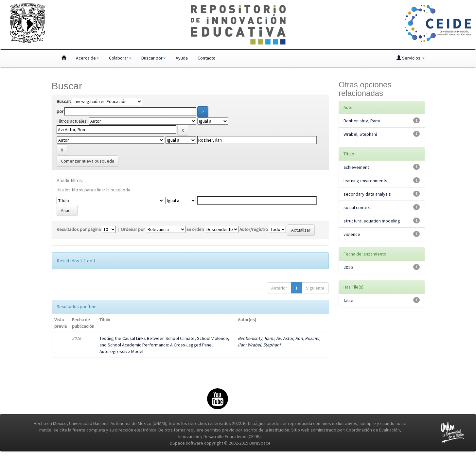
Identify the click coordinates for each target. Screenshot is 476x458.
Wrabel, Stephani (264, 345)
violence (352, 234)
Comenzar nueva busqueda (88, 161)
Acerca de (88, 58)
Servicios (411, 58)
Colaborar (120, 58)
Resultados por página (79, 229)
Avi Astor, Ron (290, 338)
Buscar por (154, 58)
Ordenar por (133, 229)
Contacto (207, 58)
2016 (348, 267)
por (60, 111)
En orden (195, 229)
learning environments (365, 181)
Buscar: (64, 101)
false (348, 300)
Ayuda (182, 58)
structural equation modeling (372, 221)
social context (357, 207)
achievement (356, 167)
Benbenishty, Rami (256, 338)
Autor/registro (254, 229)
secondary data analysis (367, 194)
